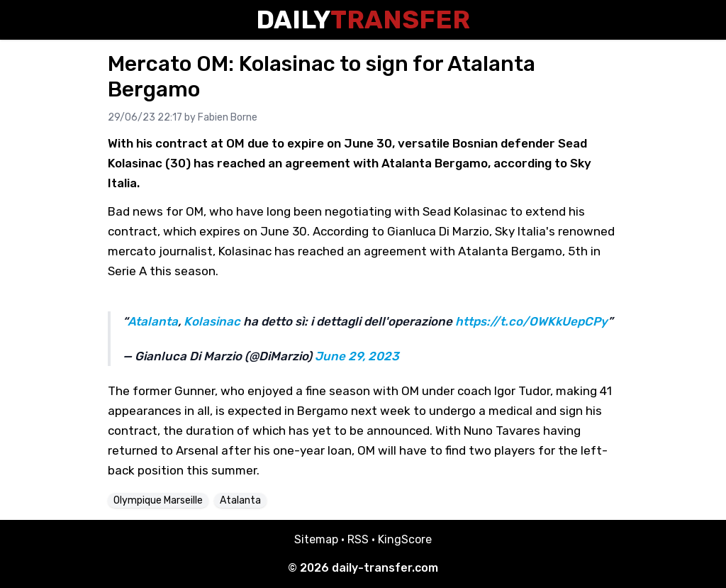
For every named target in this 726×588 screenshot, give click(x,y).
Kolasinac (212, 321)
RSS (358, 539)
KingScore (405, 539)
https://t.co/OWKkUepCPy (531, 321)
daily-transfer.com (385, 568)
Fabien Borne (228, 117)
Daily (363, 20)
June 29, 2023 (357, 356)
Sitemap (316, 539)
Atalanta (153, 321)
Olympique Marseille (158, 500)
